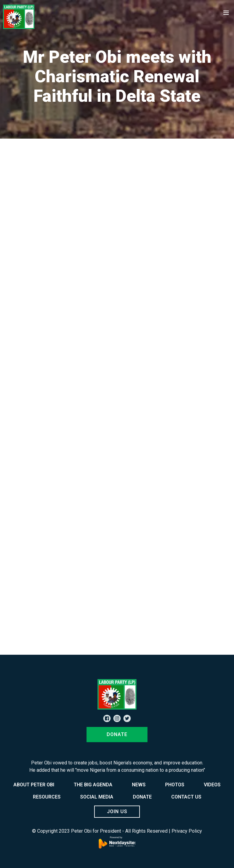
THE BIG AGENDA (93, 785)
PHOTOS (175, 785)
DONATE (117, 734)
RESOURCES (47, 797)
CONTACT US (186, 797)
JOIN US (117, 811)
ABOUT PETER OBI (34, 785)
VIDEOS (212, 785)
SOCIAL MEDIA (97, 797)
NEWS (139, 785)
